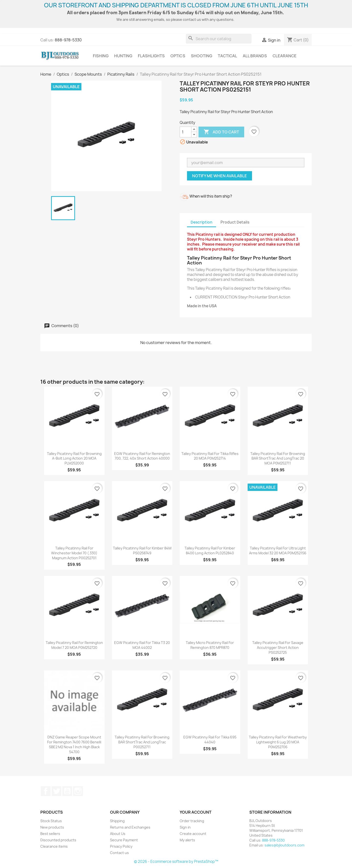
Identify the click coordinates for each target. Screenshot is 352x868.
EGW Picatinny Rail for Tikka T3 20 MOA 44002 (142, 645)
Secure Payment (124, 840)
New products (52, 827)
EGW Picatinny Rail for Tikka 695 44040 (210, 740)
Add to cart (221, 132)
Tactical (227, 56)
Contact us (119, 853)
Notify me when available (220, 176)
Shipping (117, 821)
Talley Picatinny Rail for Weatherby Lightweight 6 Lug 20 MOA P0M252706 (278, 742)
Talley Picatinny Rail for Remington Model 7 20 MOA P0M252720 (74, 645)
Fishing (101, 56)
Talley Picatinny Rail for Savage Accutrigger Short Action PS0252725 (278, 648)
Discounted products (58, 840)
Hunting (123, 56)
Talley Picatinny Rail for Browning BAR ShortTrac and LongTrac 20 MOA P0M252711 (278, 458)
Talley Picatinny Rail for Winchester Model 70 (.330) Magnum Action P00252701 (74, 553)
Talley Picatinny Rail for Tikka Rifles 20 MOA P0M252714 (210, 456)
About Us (118, 834)
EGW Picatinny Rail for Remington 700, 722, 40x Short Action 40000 (142, 456)
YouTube (67, 791)
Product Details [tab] (235, 222)
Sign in (185, 827)
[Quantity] (186, 132)
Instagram (78, 791)
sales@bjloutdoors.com (284, 845)
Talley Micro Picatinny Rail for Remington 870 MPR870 (210, 645)
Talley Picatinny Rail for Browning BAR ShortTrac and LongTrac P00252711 (142, 742)
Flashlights (151, 56)
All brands (255, 56)
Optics (178, 56)
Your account (196, 812)
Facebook (46, 791)
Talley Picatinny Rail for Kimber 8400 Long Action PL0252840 (210, 551)
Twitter (56, 791)
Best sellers (50, 834)
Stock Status (51, 821)
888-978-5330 (68, 40)
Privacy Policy (121, 846)
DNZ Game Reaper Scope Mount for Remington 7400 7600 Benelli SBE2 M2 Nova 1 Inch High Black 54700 (74, 744)
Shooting (202, 56)
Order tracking (192, 821)
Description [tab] (202, 222)
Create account (193, 834)
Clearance (285, 56)
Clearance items (54, 846)
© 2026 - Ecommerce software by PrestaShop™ (176, 862)
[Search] (219, 39)
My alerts (187, 840)
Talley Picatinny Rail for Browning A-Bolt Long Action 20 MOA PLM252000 (74, 458)
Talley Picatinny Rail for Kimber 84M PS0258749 (142, 551)
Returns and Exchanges (130, 827)
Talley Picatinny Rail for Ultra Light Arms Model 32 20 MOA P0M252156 (278, 551)
